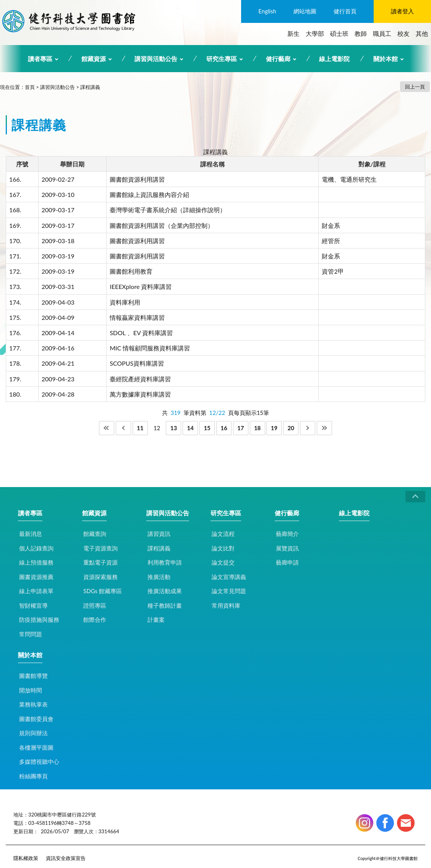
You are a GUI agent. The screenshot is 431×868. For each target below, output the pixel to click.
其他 (422, 33)
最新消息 (31, 534)
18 (257, 428)
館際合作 (95, 620)
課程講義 (90, 87)
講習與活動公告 (156, 59)
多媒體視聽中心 (39, 762)
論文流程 (223, 534)
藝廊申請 (287, 562)
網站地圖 (305, 11)
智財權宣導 (33, 605)
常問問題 (31, 634)
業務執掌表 (33, 704)
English (267, 11)
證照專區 (95, 605)
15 (207, 428)
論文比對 (223, 548)
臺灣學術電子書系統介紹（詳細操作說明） (168, 210)
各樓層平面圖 (36, 747)
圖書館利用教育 (131, 271)
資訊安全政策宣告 (66, 858)
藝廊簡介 (287, 534)
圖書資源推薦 (36, 577)
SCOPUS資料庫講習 (137, 363)
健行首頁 (345, 11)
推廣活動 (159, 577)
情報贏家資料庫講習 (137, 317)
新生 (293, 33)
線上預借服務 (36, 562)
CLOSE (415, 497)
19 (274, 428)
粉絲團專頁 (33, 776)
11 (140, 428)
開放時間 (31, 690)
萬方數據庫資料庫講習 (140, 394)
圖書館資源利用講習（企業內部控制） (162, 225)
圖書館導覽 (33, 676)
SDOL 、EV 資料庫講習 (141, 333)
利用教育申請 (165, 562)
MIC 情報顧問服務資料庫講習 (150, 348)
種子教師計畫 (165, 605)
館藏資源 (94, 59)
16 (224, 428)
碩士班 (339, 33)
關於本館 (386, 59)
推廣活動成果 (165, 591)
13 (174, 428)
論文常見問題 (229, 591)
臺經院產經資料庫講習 (140, 379)
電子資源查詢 (100, 548)
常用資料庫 (226, 605)
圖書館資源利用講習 (137, 179)
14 (190, 428)
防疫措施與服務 (39, 620)
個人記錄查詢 (36, 548)
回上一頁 (415, 87)
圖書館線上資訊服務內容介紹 (149, 194)
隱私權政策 (26, 858)
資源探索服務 (100, 577)
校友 (403, 33)
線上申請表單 (36, 591)
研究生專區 (222, 59)
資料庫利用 (125, 302)
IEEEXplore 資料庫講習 (141, 286)
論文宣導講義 (229, 577)
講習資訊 (159, 534)
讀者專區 (40, 59)
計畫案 (156, 620)
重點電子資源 (100, 562)
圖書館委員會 (36, 719)
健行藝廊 (278, 59)
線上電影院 (334, 59)
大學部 (315, 33)
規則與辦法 (33, 733)
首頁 (30, 87)
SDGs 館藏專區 (103, 591)
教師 (361, 33)
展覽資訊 (287, 548)
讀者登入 (402, 11)
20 (291, 428)
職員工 (382, 33)
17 (241, 428)
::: (177, 6)
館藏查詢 (95, 534)
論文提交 (223, 562)
